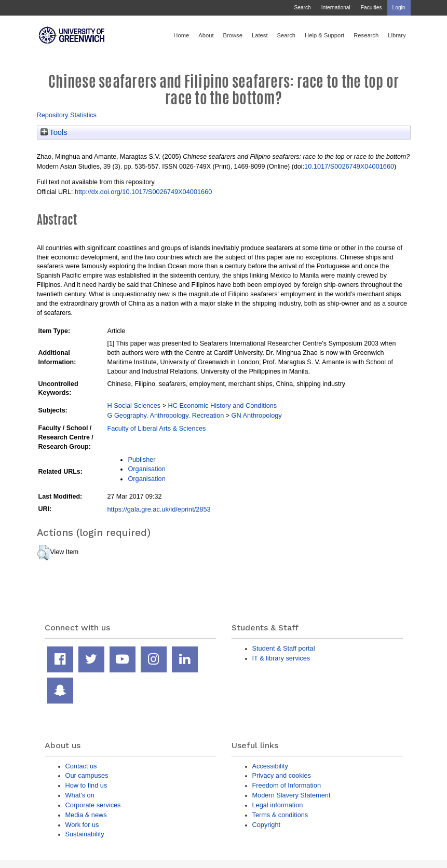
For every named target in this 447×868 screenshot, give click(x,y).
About (206, 35)
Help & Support (324, 35)
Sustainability (85, 834)
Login (399, 8)
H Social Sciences (134, 405)
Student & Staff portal (284, 648)
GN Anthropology (257, 415)
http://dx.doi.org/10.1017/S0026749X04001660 (143, 192)
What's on (80, 795)
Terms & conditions (280, 815)
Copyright (267, 825)
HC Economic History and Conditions (222, 405)
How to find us (86, 785)
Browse (233, 35)
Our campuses (87, 775)
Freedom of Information (287, 785)
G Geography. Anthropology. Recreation (165, 415)
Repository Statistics (67, 115)
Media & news (86, 815)
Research (366, 35)
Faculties (371, 8)
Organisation (146, 469)
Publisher (141, 459)
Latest (260, 35)
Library (397, 35)
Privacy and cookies (282, 775)
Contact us (81, 766)
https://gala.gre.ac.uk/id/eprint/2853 (159, 509)
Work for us (82, 825)
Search (302, 8)
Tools (54, 132)
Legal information (278, 805)
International (336, 8)
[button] (43, 553)
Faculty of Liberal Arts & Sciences (156, 428)
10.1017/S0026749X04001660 (349, 166)
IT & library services (281, 658)
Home (181, 35)
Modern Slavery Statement (292, 795)
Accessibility (270, 766)
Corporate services (93, 805)
